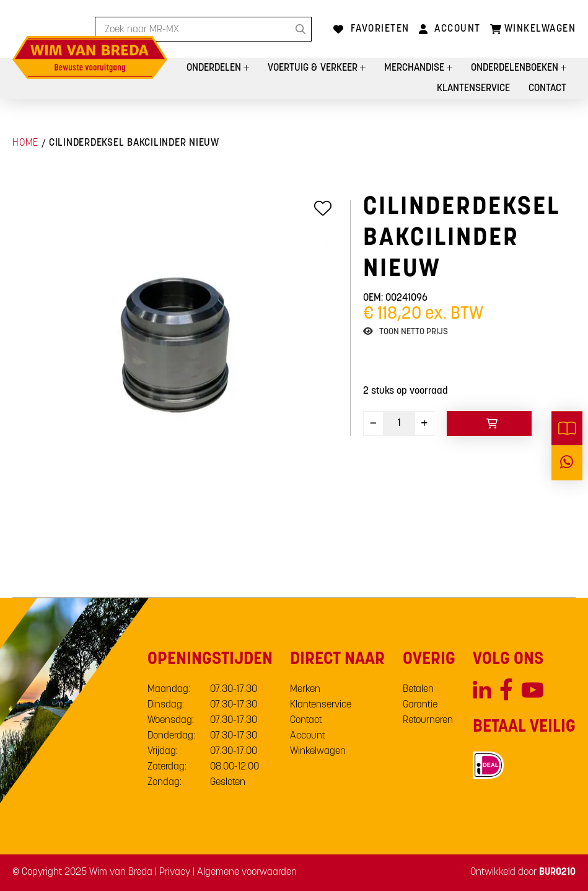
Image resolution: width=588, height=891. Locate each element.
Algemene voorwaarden (247, 872)
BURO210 (557, 872)
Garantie (420, 705)
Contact (547, 89)
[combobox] (203, 29)
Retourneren (428, 720)
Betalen (418, 689)
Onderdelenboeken (516, 68)
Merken (305, 689)
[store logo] (90, 57)
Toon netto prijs (414, 332)
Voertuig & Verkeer (314, 68)
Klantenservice (473, 89)
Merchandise (415, 68)
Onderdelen (215, 68)
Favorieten (380, 29)
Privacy (175, 872)
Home (25, 143)
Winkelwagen (318, 751)
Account (458, 29)
